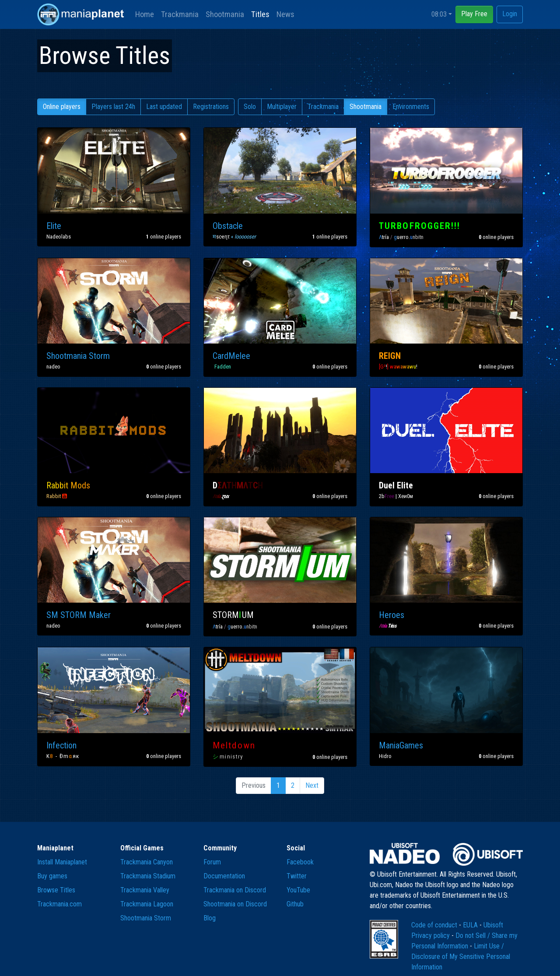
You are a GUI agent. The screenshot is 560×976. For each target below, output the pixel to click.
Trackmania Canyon (147, 862)
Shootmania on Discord (235, 904)
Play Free (474, 14)
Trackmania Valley (145, 890)
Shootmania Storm (146, 918)
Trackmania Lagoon (147, 904)
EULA (471, 925)
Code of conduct (435, 925)
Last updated (164, 107)
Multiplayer (282, 107)
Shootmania (225, 14)
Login (510, 14)
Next (312, 785)
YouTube (298, 890)
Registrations (211, 107)
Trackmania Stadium (148, 876)
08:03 (439, 14)
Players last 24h (113, 107)
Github (295, 904)
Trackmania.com (59, 904)
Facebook (300, 862)
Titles (260, 14)
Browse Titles (56, 890)
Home (145, 14)
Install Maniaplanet (62, 862)
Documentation (224, 876)
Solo (250, 107)
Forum (212, 862)
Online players (62, 107)
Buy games (52, 876)
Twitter (297, 876)
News (285, 14)
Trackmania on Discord (235, 890)
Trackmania (180, 14)
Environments (411, 107)
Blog (210, 918)
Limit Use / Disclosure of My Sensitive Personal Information (461, 957)
